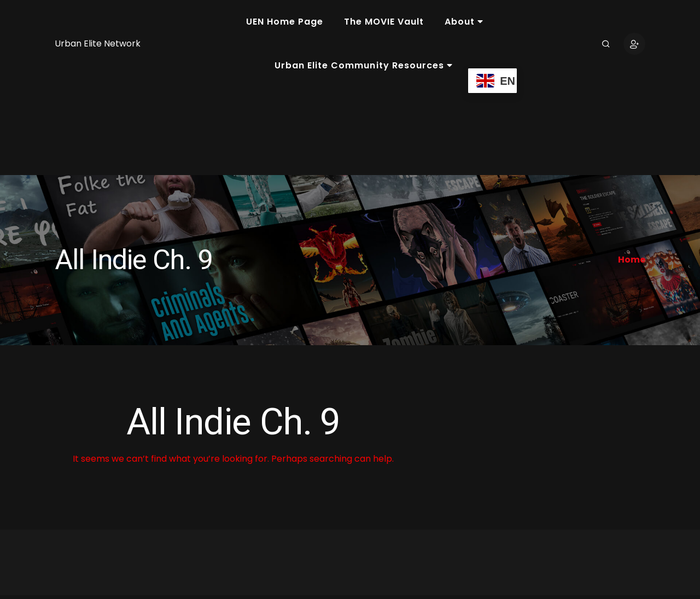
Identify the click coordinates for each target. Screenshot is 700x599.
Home (632, 260)
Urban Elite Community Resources (363, 65)
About (464, 22)
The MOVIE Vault (384, 22)
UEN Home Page (285, 22)
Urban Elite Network (98, 43)
